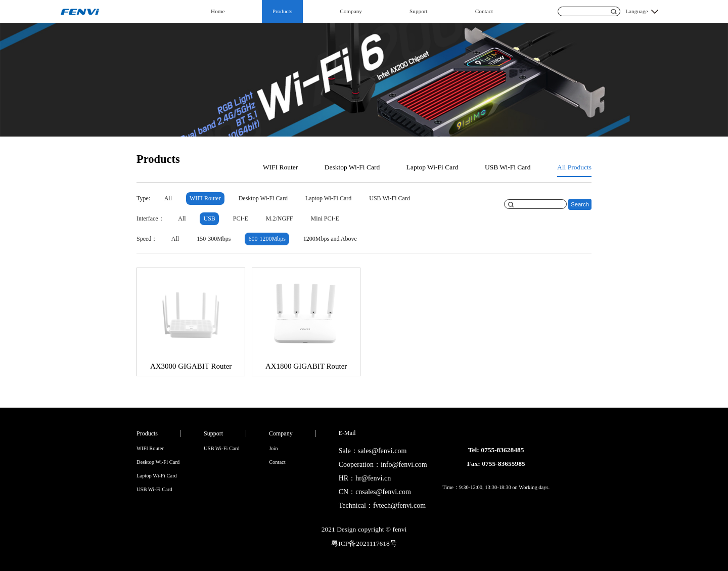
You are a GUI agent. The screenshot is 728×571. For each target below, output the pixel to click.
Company (351, 11)
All (168, 198)
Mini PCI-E (325, 218)
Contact (484, 11)
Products (282, 11)
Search (580, 204)
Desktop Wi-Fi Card (352, 167)
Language (636, 11)
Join (274, 448)
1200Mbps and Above (330, 239)
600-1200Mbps (267, 239)
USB (209, 218)
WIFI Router (280, 167)
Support (419, 11)
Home (218, 11)
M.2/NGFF (280, 218)
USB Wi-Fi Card (508, 167)
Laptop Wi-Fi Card (433, 167)
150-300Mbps (214, 239)
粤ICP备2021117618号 (364, 543)
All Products (574, 167)
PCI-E (241, 218)
